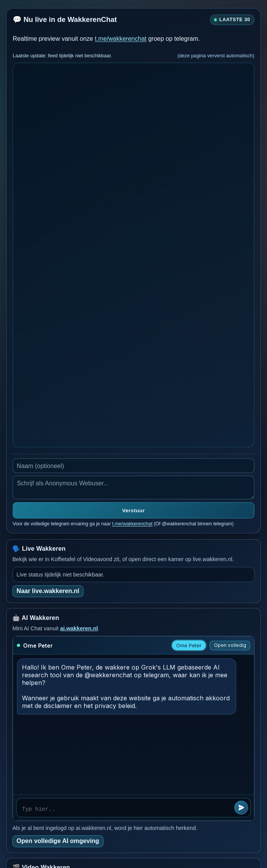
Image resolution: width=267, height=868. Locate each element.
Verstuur (134, 511)
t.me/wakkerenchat (120, 39)
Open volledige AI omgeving (58, 841)
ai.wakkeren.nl (79, 628)
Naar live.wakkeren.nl (48, 591)
